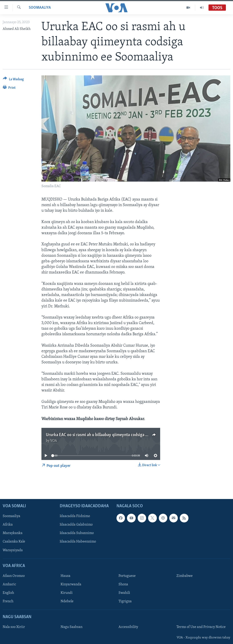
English (8, 593)
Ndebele (67, 602)
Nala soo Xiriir (14, 627)
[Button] (13, 80)
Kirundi (67, 593)
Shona (123, 584)
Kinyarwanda (71, 584)
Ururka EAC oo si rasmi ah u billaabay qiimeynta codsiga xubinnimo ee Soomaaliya (118, 435)
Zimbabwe (185, 576)
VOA (54, 441)
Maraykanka (13, 533)
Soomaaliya (40, 8)
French (8, 602)
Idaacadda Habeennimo (78, 542)
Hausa (65, 576)
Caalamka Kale (14, 542)
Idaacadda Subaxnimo (77, 533)
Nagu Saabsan (72, 627)
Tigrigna (125, 602)
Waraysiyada (13, 550)
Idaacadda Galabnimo (76, 525)
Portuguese (127, 576)
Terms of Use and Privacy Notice (201, 627)
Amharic (9, 584)
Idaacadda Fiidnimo (75, 516)
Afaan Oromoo (14, 576)
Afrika (8, 525)
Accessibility (128, 627)
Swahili (124, 593)
